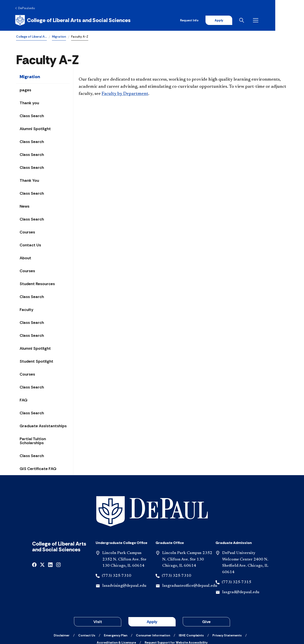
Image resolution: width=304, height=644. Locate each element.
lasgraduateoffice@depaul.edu (190, 555)
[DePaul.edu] (26, 8)
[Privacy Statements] (227, 605)
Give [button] (206, 591)
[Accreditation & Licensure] (116, 612)
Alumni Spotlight (35, 129)
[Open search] (270, 20)
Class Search (32, 116)
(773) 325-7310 (117, 545)
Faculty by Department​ (125, 94)
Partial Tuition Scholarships (33, 441)
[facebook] (34, 534)
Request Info (217, 20)
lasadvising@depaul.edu (124, 555)
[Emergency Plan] (116, 605)
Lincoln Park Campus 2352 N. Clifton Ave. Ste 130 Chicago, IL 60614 (124, 529)
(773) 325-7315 (236, 552)
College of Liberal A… (31, 37)
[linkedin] (50, 534)
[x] (42, 534)
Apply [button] (152, 591)
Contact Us (30, 245)
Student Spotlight (36, 362)
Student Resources (37, 284)
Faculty (27, 310)
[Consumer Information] (153, 605)
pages (25, 90)
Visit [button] (98, 591)
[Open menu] (284, 20)
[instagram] (58, 534)
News (25, 207)
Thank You (29, 181)
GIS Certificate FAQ (38, 469)
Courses (27, 233)
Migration (59, 37)
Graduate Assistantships (43, 426)
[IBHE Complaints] (191, 605)
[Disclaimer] (62, 605)
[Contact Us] (87, 605)
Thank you (29, 103)
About (25, 258)
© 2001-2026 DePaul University (152, 625)
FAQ (24, 401)
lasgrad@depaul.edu (241, 562)
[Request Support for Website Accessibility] (176, 612)
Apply (246, 20)
